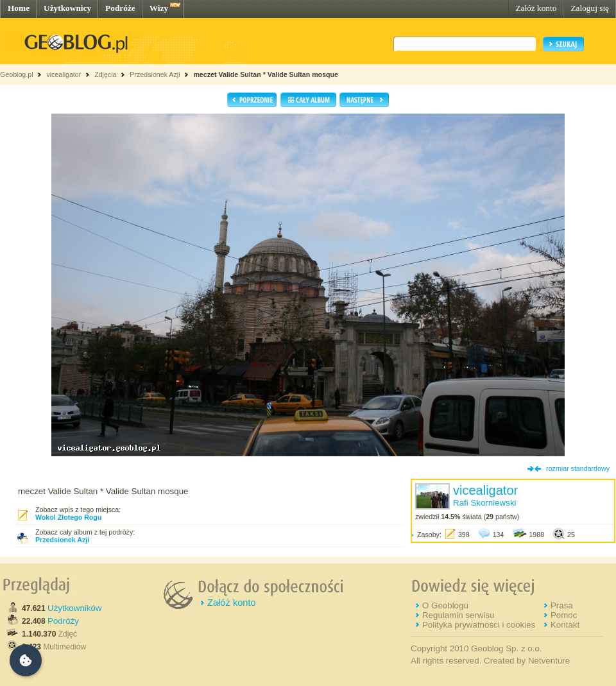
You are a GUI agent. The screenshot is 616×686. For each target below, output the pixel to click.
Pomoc (564, 615)
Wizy (159, 8)
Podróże (120, 8)
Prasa (562, 605)
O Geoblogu (445, 605)
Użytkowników (74, 608)
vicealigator (64, 74)
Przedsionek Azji (155, 74)
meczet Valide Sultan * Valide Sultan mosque (266, 74)
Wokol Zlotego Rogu (68, 517)
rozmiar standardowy (578, 468)
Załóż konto (536, 8)
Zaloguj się (590, 8)
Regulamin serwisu (458, 615)
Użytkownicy (67, 8)
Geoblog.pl (17, 74)
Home (19, 8)
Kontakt (565, 625)
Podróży (63, 621)
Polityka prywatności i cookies (479, 625)
